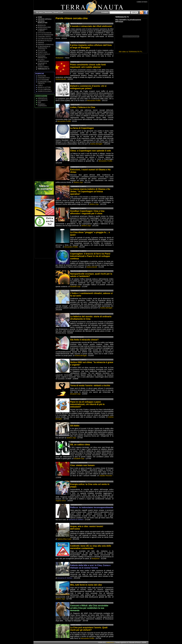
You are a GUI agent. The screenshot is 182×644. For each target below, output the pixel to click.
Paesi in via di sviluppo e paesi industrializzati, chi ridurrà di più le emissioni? (87, 404)
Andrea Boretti (61, 79)
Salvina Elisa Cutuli (64, 539)
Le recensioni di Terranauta (44, 47)
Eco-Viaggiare (43, 80)
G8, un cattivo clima (80, 445)
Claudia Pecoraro (106, 476)
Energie (41, 43)
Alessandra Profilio (94, 100)
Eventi (56, 12)
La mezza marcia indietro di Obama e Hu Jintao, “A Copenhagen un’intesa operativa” (90, 192)
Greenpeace (43, 98)
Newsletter (49, 12)
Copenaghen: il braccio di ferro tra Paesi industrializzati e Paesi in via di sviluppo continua (90, 256)
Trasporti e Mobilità (42, 64)
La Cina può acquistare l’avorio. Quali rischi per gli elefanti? (89, 629)
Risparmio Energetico (42, 57)
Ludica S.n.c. (110, 642)
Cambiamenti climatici (43, 30)
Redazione (60, 58)
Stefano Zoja (78, 182)
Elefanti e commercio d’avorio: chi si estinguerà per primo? (88, 87)
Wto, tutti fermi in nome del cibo (86, 585)
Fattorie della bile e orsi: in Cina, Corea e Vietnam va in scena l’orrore (90, 567)
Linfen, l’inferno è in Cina (83, 107)
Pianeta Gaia (42, 52)
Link (61, 12)
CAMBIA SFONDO (142, 2)
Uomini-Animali (43, 67)
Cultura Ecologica (45, 39)
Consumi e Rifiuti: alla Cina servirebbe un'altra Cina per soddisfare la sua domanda (89, 608)
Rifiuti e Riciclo (44, 54)
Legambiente (43, 100)
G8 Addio (75, 426)
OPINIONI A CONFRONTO (42, 105)
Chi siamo (39, 12)
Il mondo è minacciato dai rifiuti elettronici (91, 26)
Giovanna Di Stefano (76, 520)
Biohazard (42, 76)
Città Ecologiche (45, 33)
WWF (39, 102)
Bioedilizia (42, 25)
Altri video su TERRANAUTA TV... (131, 52)
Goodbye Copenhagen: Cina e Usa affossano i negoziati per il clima (87, 212)
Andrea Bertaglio (96, 144)
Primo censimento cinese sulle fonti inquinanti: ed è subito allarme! (88, 66)
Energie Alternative (46, 45)
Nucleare (41, 50)
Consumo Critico (44, 37)
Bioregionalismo (44, 27)
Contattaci (105, 12)
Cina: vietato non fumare (82, 465)
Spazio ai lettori (44, 87)
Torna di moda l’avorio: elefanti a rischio (90, 386)
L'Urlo (40, 85)
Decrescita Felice (45, 41)
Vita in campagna (44, 89)
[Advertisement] (45, 144)
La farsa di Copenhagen (82, 128)
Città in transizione (45, 35)
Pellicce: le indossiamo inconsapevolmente (92, 507)
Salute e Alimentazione (43, 61)
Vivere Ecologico (45, 91)
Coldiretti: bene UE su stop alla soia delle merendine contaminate (91, 547)
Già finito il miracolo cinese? (84, 340)
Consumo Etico (44, 78)
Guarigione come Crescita (44, 83)
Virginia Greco (61, 501)
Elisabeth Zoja (75, 286)
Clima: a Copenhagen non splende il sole (90, 151)
